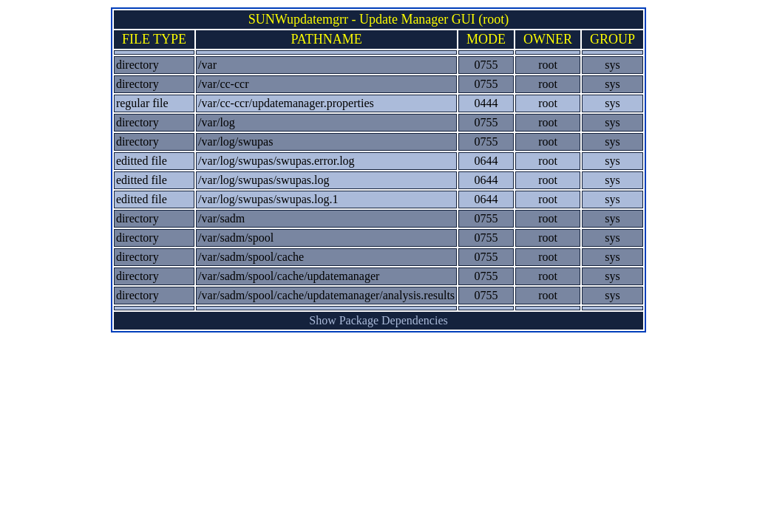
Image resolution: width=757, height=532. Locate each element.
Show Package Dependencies (378, 320)
